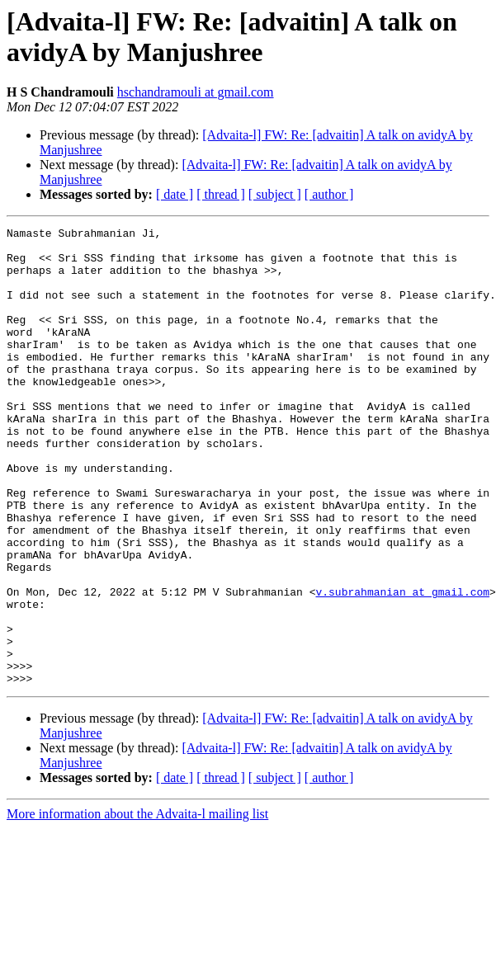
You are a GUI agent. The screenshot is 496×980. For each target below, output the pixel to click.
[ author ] (329, 194)
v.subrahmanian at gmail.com (402, 666)
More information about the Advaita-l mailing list (137, 905)
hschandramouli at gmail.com (196, 92)
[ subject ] (275, 194)
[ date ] (175, 194)
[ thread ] (221, 194)
